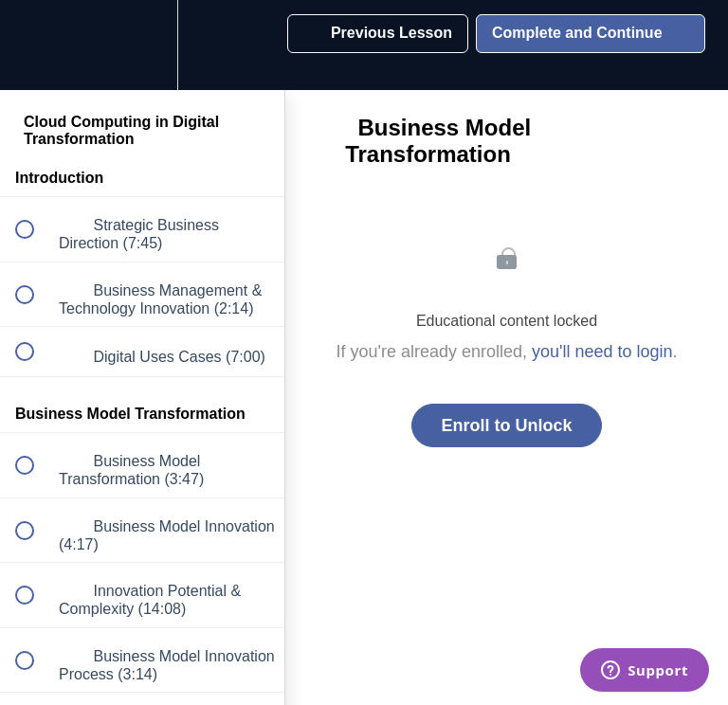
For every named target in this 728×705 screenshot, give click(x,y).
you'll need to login (602, 352)
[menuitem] (142, 45)
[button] (35, 45)
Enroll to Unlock (506, 425)
